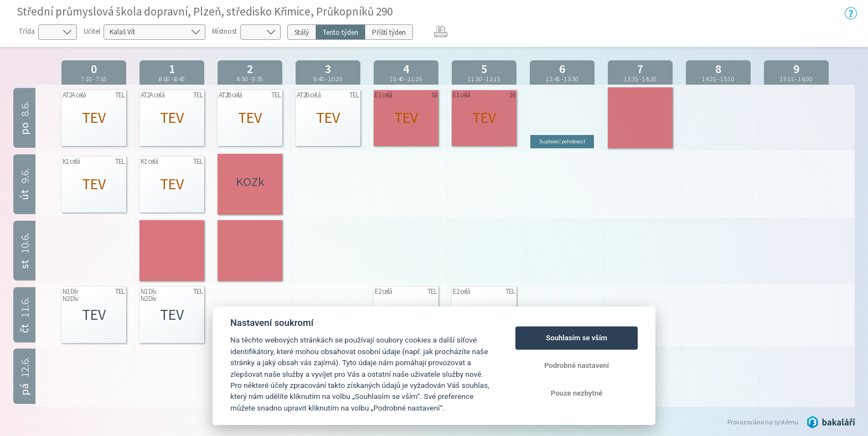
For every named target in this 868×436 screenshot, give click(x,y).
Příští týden (389, 32)
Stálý (302, 32)
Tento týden (340, 32)
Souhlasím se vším (577, 338)
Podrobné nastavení (577, 365)
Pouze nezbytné (577, 393)
